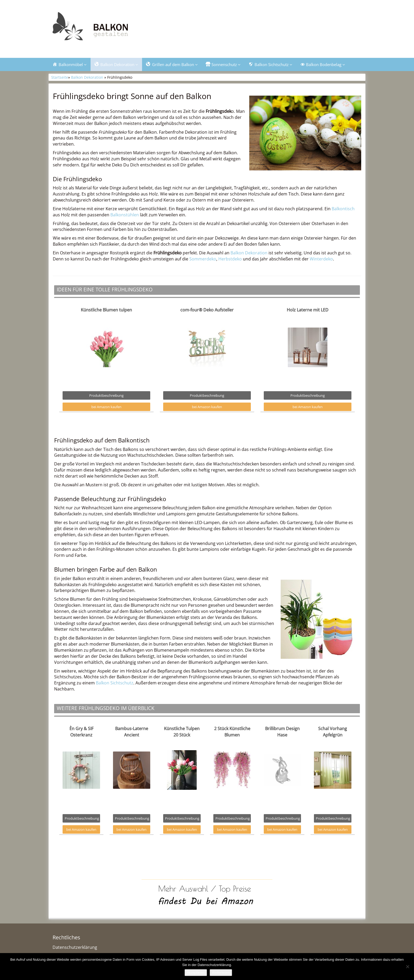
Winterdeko (321, 259)
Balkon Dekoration (87, 77)
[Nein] (407, 967)
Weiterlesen (221, 972)
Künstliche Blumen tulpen (106, 310)
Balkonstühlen (125, 215)
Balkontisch (343, 209)
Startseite (60, 77)
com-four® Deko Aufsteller (207, 310)
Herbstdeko (230, 259)
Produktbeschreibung (106, 395)
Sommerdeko (203, 259)
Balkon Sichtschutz (115, 683)
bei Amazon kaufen (106, 407)
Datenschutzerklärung (75, 947)
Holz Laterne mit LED (308, 310)
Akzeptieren (196, 972)
